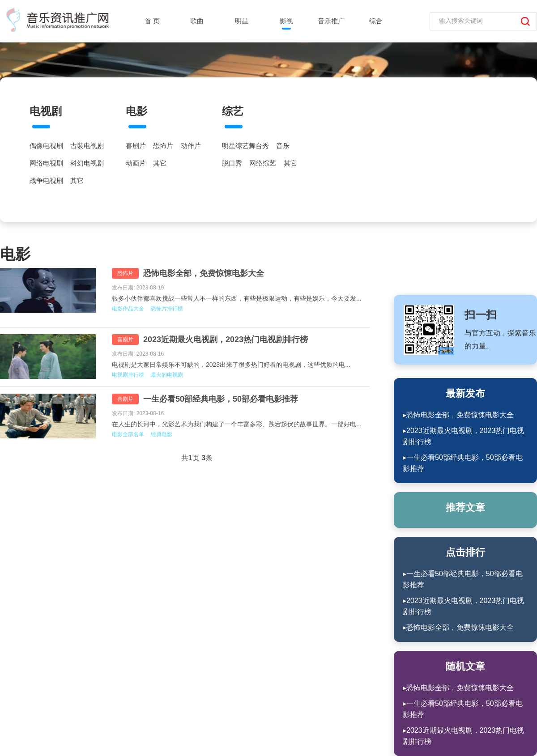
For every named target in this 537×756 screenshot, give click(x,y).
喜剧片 (136, 146)
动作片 (191, 146)
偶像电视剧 (46, 146)
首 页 (152, 21)
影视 (286, 21)
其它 (77, 181)
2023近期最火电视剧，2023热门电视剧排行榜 (226, 340)
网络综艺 (263, 163)
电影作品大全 (128, 309)
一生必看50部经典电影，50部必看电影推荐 (221, 399)
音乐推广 (331, 21)
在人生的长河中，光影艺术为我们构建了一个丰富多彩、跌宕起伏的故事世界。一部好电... (237, 424)
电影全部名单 (128, 434)
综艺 (233, 111)
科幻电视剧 (87, 163)
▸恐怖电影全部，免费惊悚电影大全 (458, 415)
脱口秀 (232, 163)
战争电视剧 (46, 181)
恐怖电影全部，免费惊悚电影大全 (204, 273)
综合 (376, 21)
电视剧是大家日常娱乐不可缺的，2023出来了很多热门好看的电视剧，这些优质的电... (231, 365)
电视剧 (46, 111)
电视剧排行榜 (128, 375)
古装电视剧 (87, 146)
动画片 (136, 163)
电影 (136, 111)
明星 (242, 21)
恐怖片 (163, 146)
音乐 (283, 146)
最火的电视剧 (167, 375)
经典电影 (162, 434)
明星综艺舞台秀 (245, 146)
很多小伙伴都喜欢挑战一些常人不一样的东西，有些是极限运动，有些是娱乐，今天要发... (237, 298)
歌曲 (197, 21)
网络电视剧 (46, 163)
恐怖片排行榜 (167, 309)
